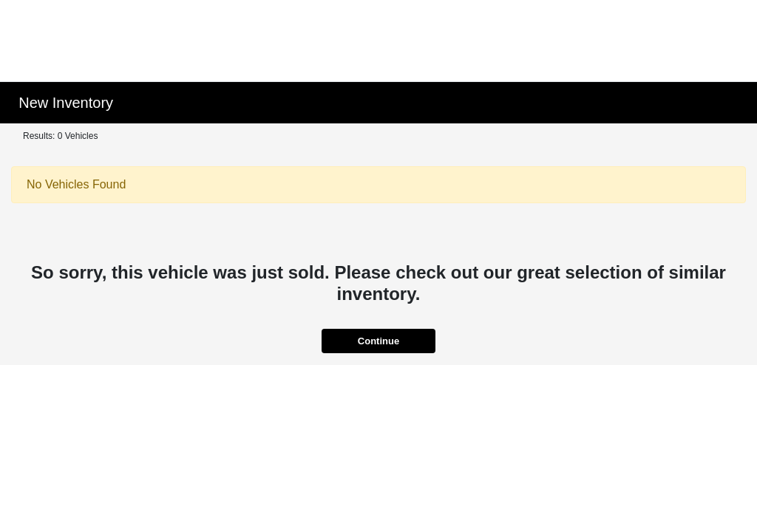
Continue (378, 341)
